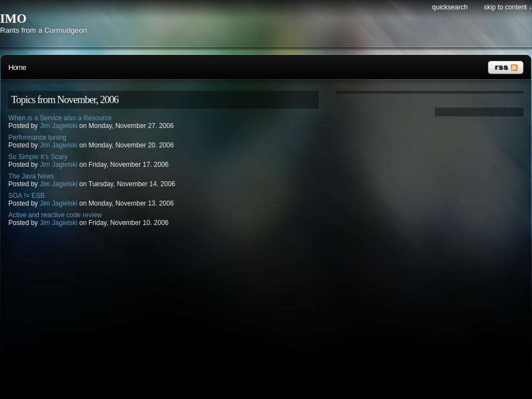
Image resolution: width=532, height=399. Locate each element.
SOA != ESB (27, 196)
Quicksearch (450, 7)
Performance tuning (37, 137)
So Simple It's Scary (38, 157)
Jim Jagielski (59, 126)
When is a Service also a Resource (60, 118)
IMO (13, 19)
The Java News (31, 176)
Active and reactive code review (55, 215)
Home (17, 67)
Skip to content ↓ (508, 7)
